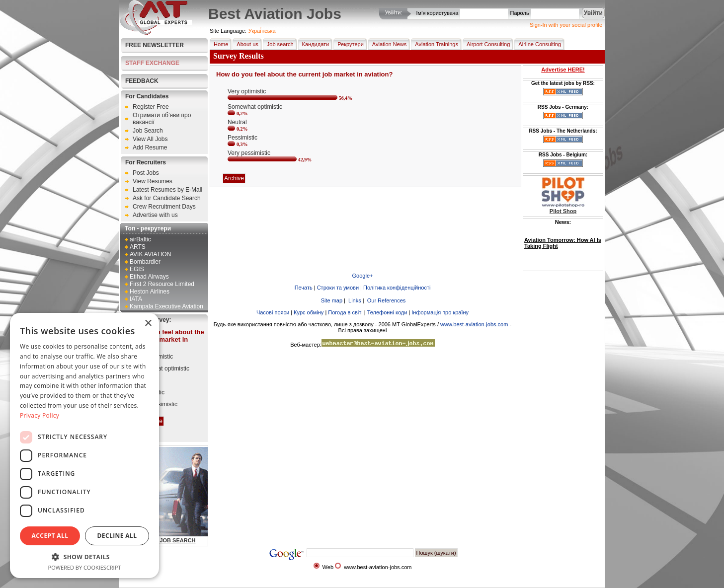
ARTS (138, 247)
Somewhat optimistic (162, 368)
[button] (84, 556)
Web (328, 567)
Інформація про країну (440, 312)
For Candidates (147, 96)
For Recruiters (146, 162)
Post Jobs (146, 173)
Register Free (151, 107)
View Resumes (153, 181)
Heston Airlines (150, 292)
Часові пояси (273, 312)
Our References (386, 300)
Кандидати (314, 44)
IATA (136, 299)
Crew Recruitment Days (164, 207)
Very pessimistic (156, 404)
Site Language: (228, 31)
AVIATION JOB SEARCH (164, 540)
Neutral (144, 380)
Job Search (148, 131)
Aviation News (388, 44)
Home (219, 44)
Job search (278, 44)
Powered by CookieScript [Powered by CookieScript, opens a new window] (85, 567)
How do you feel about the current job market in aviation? (164, 339)
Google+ (363, 276)
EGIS (137, 269)
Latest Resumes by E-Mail (167, 190)
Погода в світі (345, 312)
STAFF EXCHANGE (152, 63)
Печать (304, 288)
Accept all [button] (50, 536)
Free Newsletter (155, 45)
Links (354, 300)
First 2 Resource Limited (162, 284)
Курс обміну (309, 312)
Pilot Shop (563, 211)
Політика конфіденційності (397, 288)
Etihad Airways (149, 277)
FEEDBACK (142, 81)
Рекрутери (349, 44)
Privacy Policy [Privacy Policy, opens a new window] (40, 415)
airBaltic (140, 239)
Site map (331, 300)
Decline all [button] (117, 536)
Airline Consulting (538, 44)
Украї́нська (262, 31)
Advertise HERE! (563, 70)
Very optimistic (154, 357)
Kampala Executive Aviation (166, 306)
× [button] (148, 324)
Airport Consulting (486, 44)
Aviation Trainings (435, 44)
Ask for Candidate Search (167, 198)
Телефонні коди (387, 312)
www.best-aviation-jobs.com (474, 324)
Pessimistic (150, 392)
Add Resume (150, 147)
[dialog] (84, 445)
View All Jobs (150, 139)
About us (245, 44)
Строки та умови (338, 288)
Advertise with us (155, 215)
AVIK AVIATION (150, 254)
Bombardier (145, 262)
